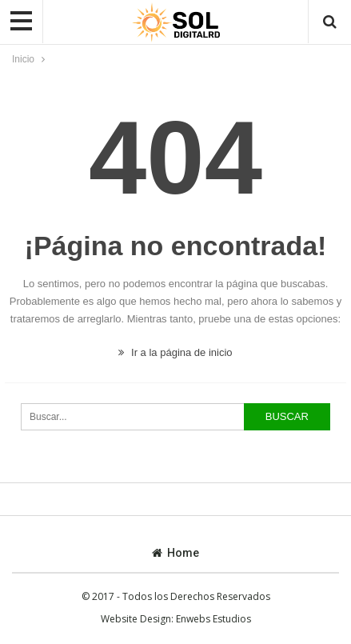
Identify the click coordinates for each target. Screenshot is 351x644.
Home (175, 553)
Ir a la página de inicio (175, 352)
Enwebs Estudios (213, 619)
